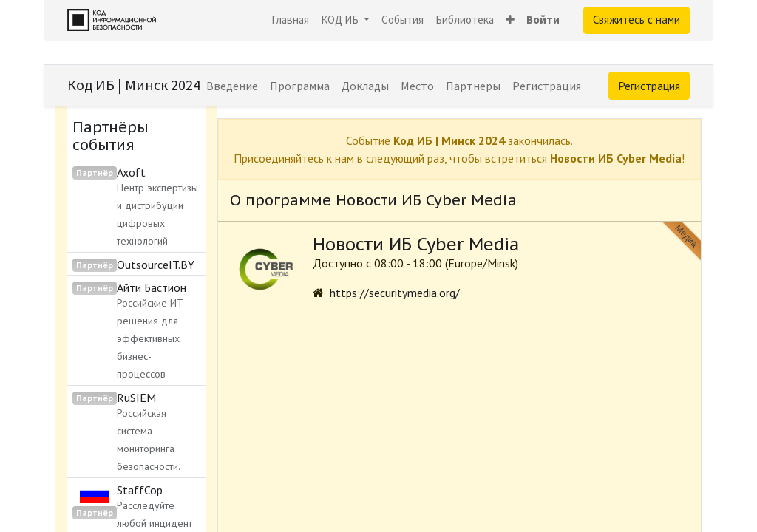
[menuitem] (290, 20)
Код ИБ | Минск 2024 (134, 85)
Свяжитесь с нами (637, 20)
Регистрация (649, 86)
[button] (510, 20)
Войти (543, 20)
